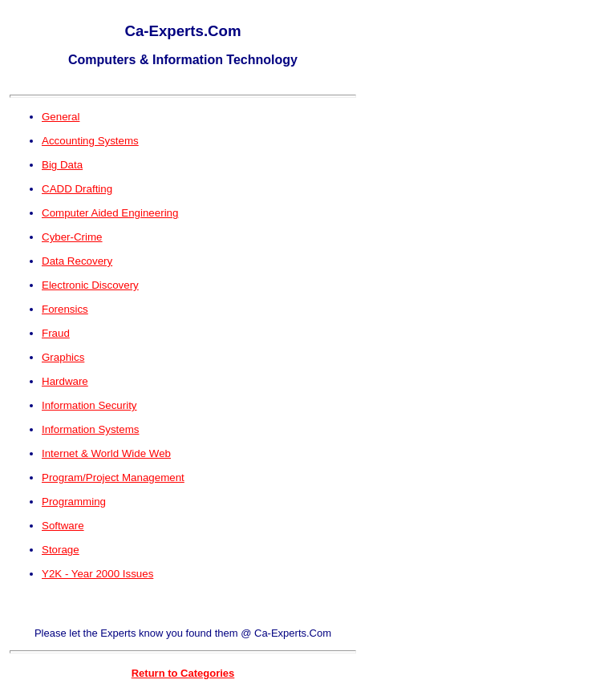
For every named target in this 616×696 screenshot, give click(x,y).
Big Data (62, 165)
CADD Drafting (77, 189)
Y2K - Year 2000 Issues (97, 574)
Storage (61, 550)
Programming (74, 502)
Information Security (89, 405)
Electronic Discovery (90, 285)
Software (63, 526)
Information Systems (90, 429)
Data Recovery (77, 261)
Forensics (65, 309)
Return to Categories (183, 673)
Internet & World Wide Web (106, 453)
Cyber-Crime (72, 237)
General (61, 117)
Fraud (56, 333)
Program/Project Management (113, 477)
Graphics (63, 357)
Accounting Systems (90, 141)
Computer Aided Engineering (110, 213)
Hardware (65, 381)
